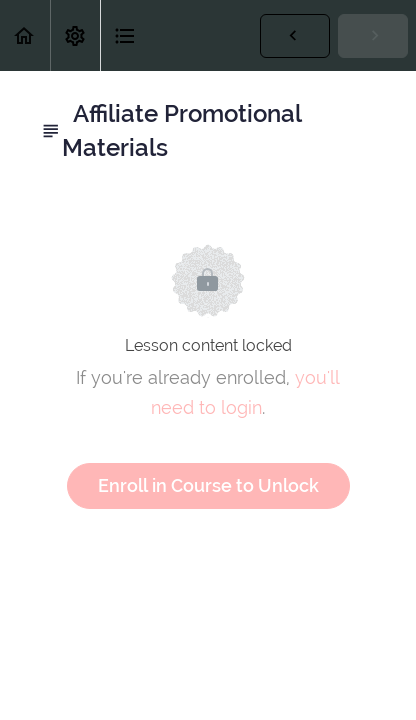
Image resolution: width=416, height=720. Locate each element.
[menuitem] (75, 35)
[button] (25, 35)
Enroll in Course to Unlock (208, 485)
